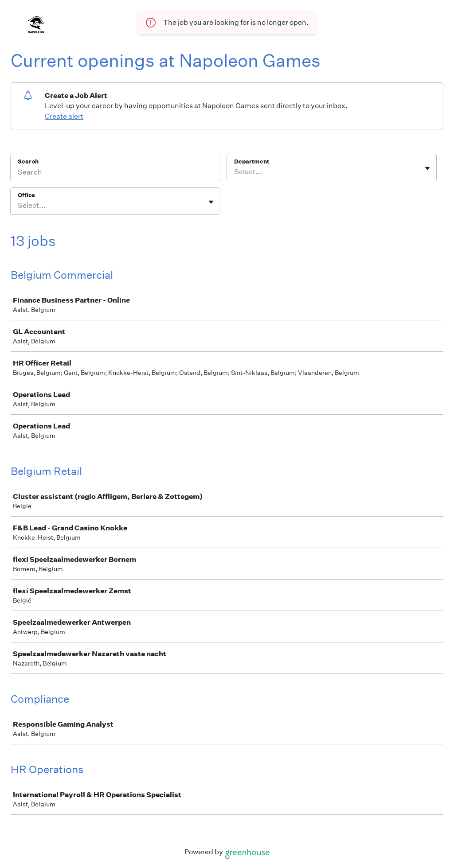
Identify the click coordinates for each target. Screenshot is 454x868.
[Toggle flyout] (427, 168)
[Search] (115, 173)
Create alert (64, 116)
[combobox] (235, 172)
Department (252, 162)
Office (26, 195)
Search (28, 162)
